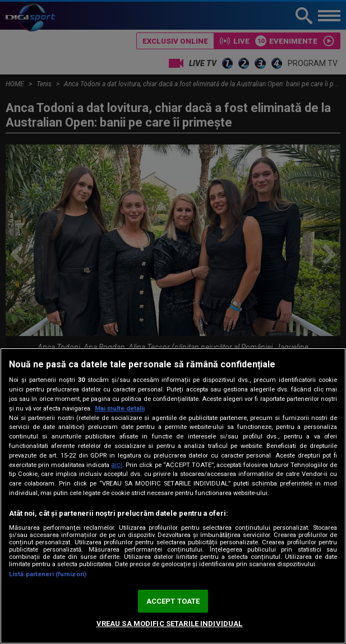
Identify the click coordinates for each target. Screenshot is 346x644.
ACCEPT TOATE (173, 601)
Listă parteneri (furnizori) (48, 574)
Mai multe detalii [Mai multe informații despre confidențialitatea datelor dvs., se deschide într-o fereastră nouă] (120, 409)
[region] (173, 496)
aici (117, 465)
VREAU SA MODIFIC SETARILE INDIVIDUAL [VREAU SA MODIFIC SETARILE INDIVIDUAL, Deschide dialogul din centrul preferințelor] (170, 624)
